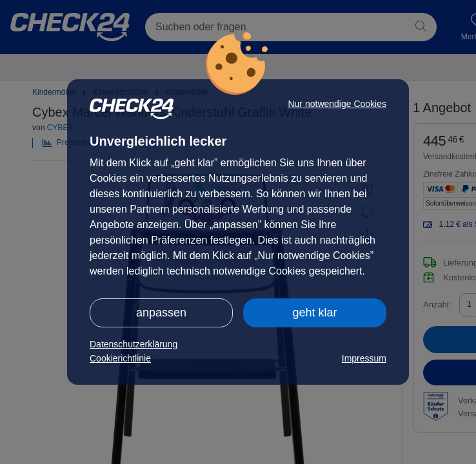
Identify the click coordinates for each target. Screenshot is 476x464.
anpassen (161, 313)
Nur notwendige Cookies (337, 104)
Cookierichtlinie (120, 358)
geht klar (314, 313)
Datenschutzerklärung (134, 344)
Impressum (364, 358)
